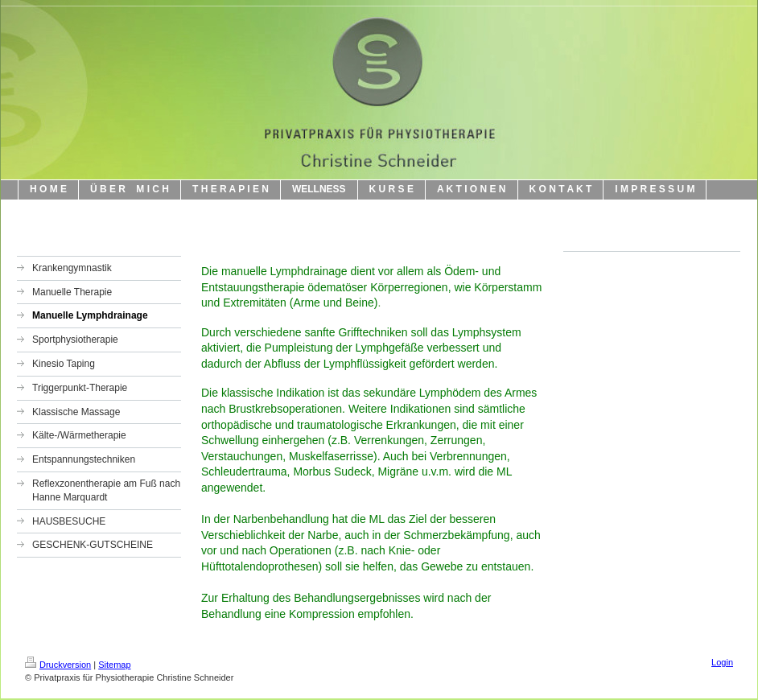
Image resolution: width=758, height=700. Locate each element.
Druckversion (58, 665)
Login (722, 662)
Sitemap (114, 665)
